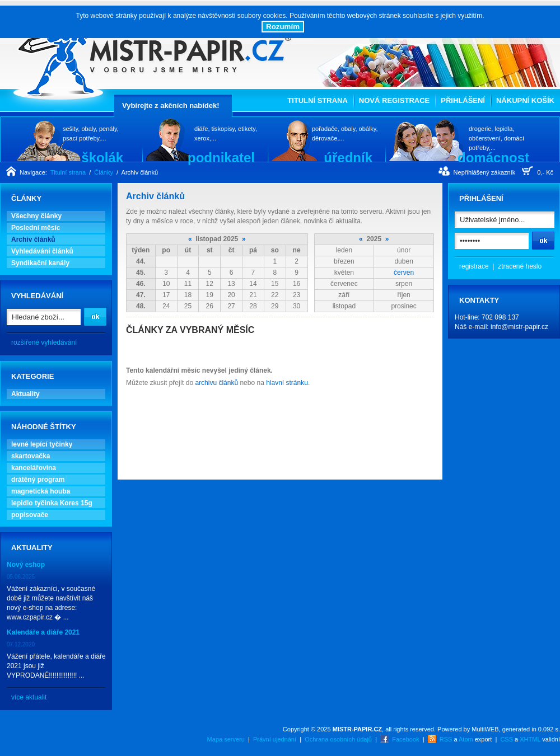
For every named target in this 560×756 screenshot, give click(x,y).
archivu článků (216, 383)
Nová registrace (394, 100)
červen (404, 273)
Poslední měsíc (36, 228)
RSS (446, 739)
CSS (507, 739)
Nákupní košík (525, 100)
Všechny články (36, 216)
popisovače (30, 515)
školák (102, 157)
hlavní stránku (287, 383)
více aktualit (29, 697)
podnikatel (221, 157)
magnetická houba (41, 491)
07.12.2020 (21, 644)
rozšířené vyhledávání (44, 342)
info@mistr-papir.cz (519, 327)
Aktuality (25, 394)
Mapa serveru (226, 739)
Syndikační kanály (40, 263)
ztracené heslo (520, 266)
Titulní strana (318, 100)
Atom (466, 739)
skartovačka (31, 456)
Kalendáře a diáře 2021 (43, 632)
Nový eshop (26, 565)
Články (104, 172)
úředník (348, 157)
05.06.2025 (21, 577)
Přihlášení (463, 100)
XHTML (530, 739)
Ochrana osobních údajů (338, 739)
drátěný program (38, 480)
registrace (474, 266)
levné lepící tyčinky (42, 444)
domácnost (493, 157)
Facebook (405, 739)
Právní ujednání (275, 739)
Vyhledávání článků (42, 251)
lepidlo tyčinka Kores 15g (52, 503)
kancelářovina (34, 468)
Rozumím (283, 27)
